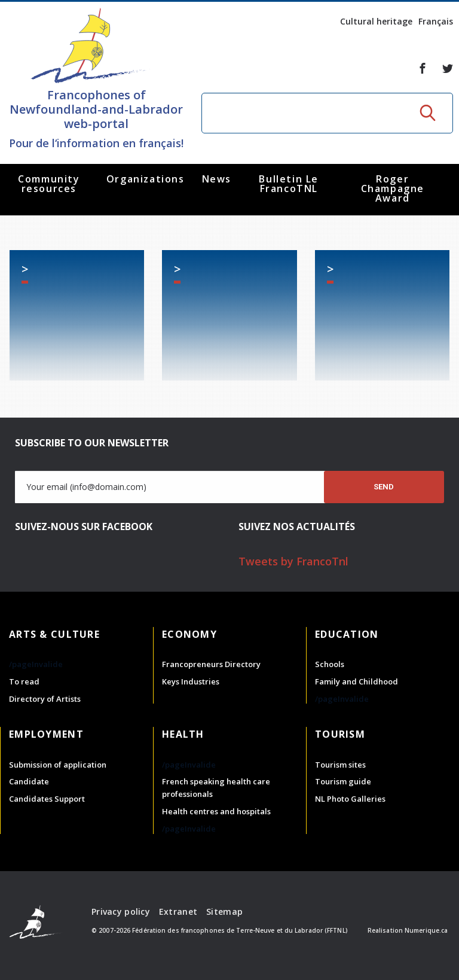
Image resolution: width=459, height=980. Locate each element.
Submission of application (58, 765)
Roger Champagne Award (393, 188)
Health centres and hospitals (216, 811)
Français (436, 21)
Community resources (49, 184)
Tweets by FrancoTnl (293, 561)
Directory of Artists (45, 699)
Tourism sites (340, 765)
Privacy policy (121, 911)
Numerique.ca (426, 930)
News (217, 179)
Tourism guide (343, 781)
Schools (330, 664)
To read (24, 681)
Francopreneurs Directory (211, 664)
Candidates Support (47, 799)
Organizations (146, 179)
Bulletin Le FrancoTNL (289, 184)
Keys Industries (191, 681)
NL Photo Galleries (350, 799)
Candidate (29, 781)
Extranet (178, 911)
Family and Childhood (357, 681)
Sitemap (224, 911)
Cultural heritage (376, 21)
